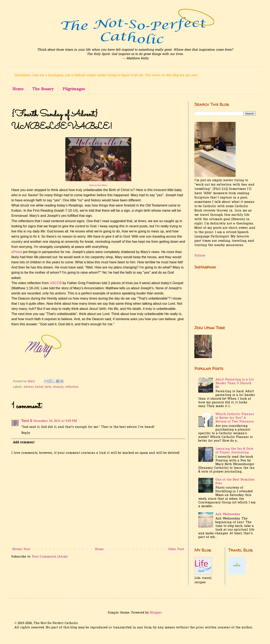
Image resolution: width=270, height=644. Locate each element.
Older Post (176, 549)
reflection (72, 387)
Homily (58, 387)
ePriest (17, 252)
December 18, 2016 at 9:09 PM (55, 421)
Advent (29, 387)
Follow (200, 256)
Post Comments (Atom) (50, 557)
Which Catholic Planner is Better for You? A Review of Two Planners (235, 418)
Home (18, 89)
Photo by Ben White (98, 185)
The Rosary (43, 89)
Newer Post (21, 549)
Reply (26, 433)
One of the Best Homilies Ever (235, 482)
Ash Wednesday (228, 514)
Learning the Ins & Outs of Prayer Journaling (234, 451)
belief (39, 387)
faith (48, 387)
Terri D (27, 421)
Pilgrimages (74, 89)
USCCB (56, 283)
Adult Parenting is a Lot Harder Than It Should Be (235, 383)
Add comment (24, 442)
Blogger (156, 613)
